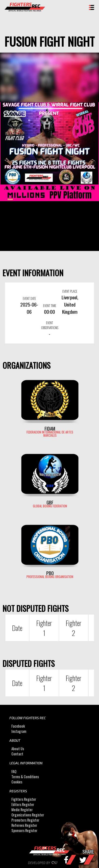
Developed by (50, 863)
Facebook (18, 726)
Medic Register (22, 810)
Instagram (19, 731)
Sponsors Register (24, 830)
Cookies (17, 782)
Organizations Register (28, 815)
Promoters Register (25, 820)
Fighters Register (24, 799)
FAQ (14, 771)
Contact (17, 754)
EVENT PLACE (70, 291)
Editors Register (23, 804)
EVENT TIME (50, 306)
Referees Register (24, 825)
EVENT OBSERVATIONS (50, 325)
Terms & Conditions (25, 777)
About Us (18, 749)
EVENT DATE (29, 298)
